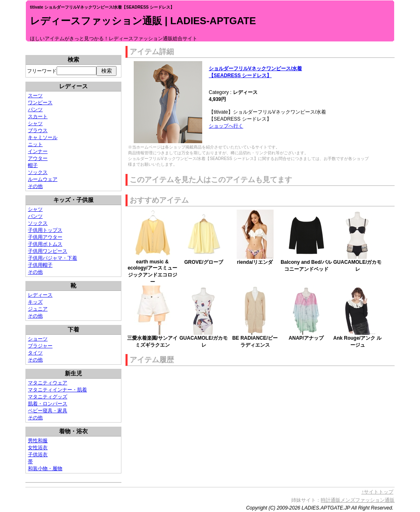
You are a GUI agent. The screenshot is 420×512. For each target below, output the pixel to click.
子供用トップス (45, 230)
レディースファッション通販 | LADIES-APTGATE (143, 21)
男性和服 (38, 441)
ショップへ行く (226, 126)
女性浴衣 (38, 448)
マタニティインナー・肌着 (57, 390)
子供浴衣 (38, 455)
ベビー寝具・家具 (48, 411)
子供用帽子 (40, 265)
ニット (35, 144)
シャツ (35, 123)
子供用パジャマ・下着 (52, 258)
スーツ (35, 96)
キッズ (35, 302)
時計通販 (331, 500)
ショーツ (38, 339)
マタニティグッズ (48, 397)
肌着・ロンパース (48, 404)
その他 (35, 186)
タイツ (35, 353)
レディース (40, 295)
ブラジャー (40, 346)
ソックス (38, 172)
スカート (38, 117)
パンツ (35, 110)
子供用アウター (45, 237)
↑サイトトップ (377, 492)
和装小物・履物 (45, 469)
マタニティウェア (48, 383)
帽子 (33, 165)
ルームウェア (43, 179)
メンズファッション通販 (367, 500)
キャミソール (43, 137)
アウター (38, 158)
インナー (38, 151)
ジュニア (38, 309)
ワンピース (40, 103)
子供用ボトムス (45, 244)
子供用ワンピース (48, 251)
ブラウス (38, 130)
